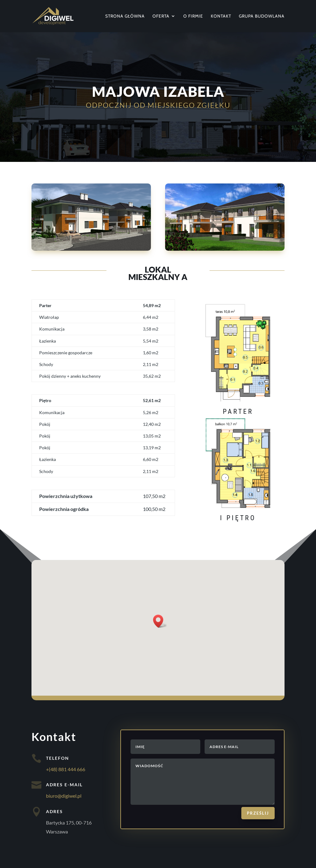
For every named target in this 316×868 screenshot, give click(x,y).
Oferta (161, 16)
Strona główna (125, 16)
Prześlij (258, 813)
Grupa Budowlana (262, 16)
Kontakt (221, 16)
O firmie (193, 16)
